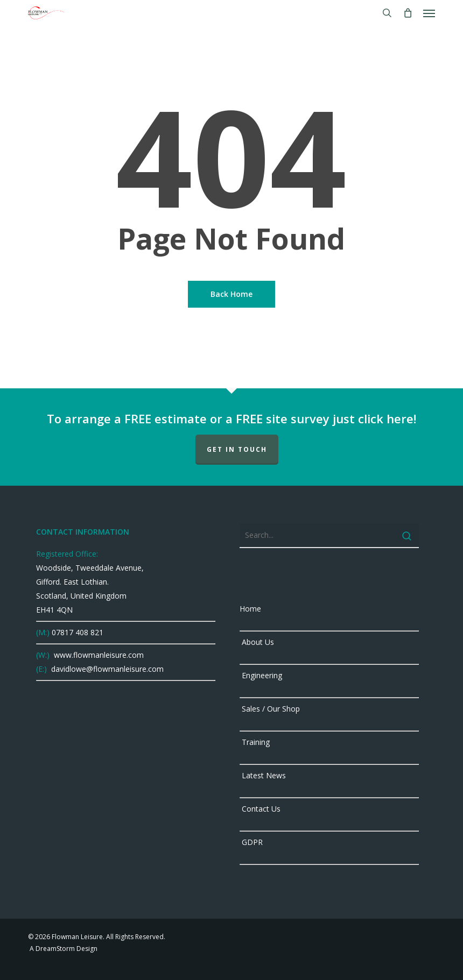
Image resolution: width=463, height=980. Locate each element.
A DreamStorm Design (63, 949)
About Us (257, 642)
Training (255, 742)
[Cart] (408, 13)
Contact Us (260, 809)
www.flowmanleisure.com (98, 655)
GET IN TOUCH (237, 449)
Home (250, 609)
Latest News (263, 775)
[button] (429, 13)
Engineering (261, 675)
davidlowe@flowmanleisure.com (106, 669)
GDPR (251, 842)
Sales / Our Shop (270, 709)
